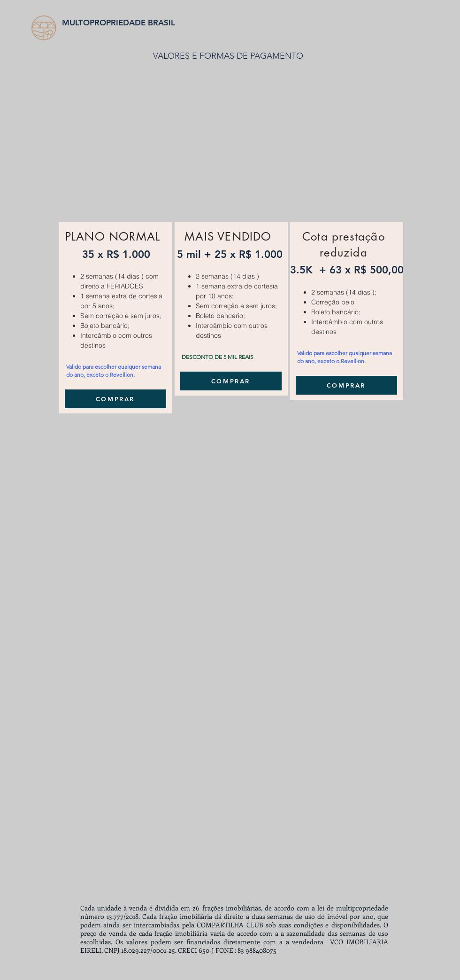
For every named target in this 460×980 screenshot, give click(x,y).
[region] (116, 318)
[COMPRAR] (115, 399)
